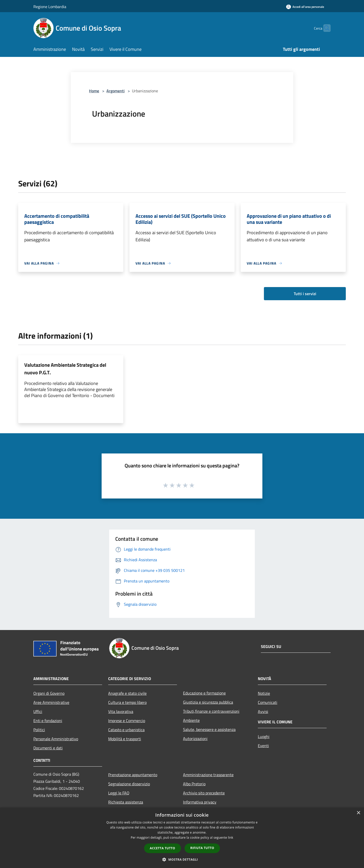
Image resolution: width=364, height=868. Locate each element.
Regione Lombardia (50, 7)
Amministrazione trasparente (208, 775)
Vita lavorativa (121, 711)
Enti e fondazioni (48, 721)
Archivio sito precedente (204, 793)
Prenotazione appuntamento (133, 775)
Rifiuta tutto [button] (202, 848)
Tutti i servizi (305, 294)
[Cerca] (325, 28)
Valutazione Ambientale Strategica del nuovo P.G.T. (65, 369)
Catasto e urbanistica (126, 730)
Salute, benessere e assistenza (209, 729)
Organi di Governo (49, 693)
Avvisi (263, 711)
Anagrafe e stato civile (127, 693)
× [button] (358, 813)
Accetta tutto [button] (163, 848)
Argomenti (116, 91)
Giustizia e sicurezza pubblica (208, 702)
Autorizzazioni (195, 739)
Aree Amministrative (51, 702)
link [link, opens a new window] (231, 838)
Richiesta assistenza (126, 802)
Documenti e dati (48, 748)
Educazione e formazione (204, 693)
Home (94, 91)
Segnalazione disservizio (129, 784)
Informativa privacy (200, 802)
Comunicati (268, 702)
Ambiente (191, 720)
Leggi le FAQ (119, 793)
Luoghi (264, 736)
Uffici (38, 711)
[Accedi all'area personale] (305, 7)
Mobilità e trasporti (125, 739)
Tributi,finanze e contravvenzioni (211, 711)
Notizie (264, 693)
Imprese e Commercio (127, 721)
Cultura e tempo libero (127, 702)
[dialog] (182, 838)
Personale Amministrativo (56, 739)
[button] (182, 859)
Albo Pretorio (194, 784)
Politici (39, 730)
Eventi (263, 746)
